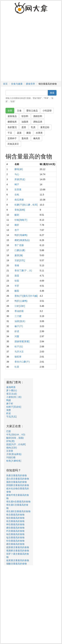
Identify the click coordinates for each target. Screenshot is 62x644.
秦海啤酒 (11, 387)
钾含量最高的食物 (15, 524)
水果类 (39, 133)
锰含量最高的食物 (15, 537)
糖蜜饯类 (12, 122)
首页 (5, 84)
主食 (19, 111)
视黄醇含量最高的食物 (18, 551)
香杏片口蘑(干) (22, 362)
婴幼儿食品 (32, 111)
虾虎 (17, 331)
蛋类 (24, 127)
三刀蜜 (18, 316)
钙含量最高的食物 (15, 531)
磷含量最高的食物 (15, 528)
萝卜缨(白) (12, 390)
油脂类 (25, 122)
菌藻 (29, 133)
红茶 (17, 367)
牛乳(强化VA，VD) (16, 435)
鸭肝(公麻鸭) (21, 301)
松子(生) (19, 347)
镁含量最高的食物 (15, 521)
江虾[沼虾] (20, 306)
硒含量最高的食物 (15, 544)
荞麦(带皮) (20, 179)
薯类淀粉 (45, 127)
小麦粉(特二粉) (14, 397)
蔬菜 (19, 133)
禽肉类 (37, 138)
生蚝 (17, 195)
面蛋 (17, 276)
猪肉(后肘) (12, 448)
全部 (10, 111)
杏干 (17, 230)
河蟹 (17, 336)
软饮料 (25, 116)
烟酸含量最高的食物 (17, 564)
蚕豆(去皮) (12, 394)
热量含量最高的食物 (17, 475)
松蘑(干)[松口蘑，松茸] (26, 205)
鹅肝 (17, 225)
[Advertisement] (31, 49)
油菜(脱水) (20, 321)
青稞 (17, 265)
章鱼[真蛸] (20, 210)
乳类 (33, 127)
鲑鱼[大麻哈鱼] (14, 461)
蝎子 (17, 184)
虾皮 (9, 413)
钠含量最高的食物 (15, 534)
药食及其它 (13, 144)
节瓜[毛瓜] (11, 417)
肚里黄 (18, 190)
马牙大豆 (19, 352)
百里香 (10, 451)
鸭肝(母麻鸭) (21, 235)
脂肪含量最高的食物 (17, 482)
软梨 (17, 281)
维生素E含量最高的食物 (18, 511)
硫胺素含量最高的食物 (18, 547)
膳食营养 (30, 84)
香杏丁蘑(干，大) (23, 271)
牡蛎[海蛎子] (21, 220)
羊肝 (17, 286)
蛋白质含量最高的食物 (18, 479)
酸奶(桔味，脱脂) (15, 438)
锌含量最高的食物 (15, 541)
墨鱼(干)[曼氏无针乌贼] (26, 296)
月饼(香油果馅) (14, 454)
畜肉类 (25, 138)
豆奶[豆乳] (20, 260)
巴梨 (9, 431)
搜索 (52, 93)
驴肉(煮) (10, 441)
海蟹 (9, 410)
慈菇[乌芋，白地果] (16, 444)
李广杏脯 (19, 245)
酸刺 (17, 215)
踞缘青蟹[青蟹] (22, 341)
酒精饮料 (38, 116)
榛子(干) (19, 326)
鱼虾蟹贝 (12, 127)
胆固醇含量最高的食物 (18, 485)
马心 (17, 174)
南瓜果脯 (19, 200)
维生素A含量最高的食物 (18, 502)
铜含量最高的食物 (15, 518)
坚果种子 (12, 138)
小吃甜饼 (47, 111)
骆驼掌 (18, 357)
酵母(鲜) (19, 169)
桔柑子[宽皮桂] (14, 407)
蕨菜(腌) (19, 255)
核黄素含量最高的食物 (18, 560)
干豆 (10, 133)
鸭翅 (9, 400)
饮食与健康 (17, 84)
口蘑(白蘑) (20, 250)
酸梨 (17, 291)
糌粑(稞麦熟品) (22, 240)
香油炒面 (19, 311)
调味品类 (38, 122)
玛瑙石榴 (11, 457)
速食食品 (12, 116)
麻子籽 (10, 404)
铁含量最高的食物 (15, 515)
